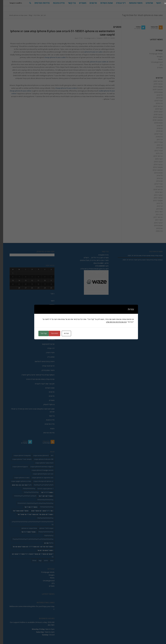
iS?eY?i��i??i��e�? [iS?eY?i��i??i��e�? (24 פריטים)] (26, 532)
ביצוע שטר (48, 340)
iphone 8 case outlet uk (96, 62)
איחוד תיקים (47, 322)
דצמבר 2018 (155, 112)
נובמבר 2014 (155, 164)
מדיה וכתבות (47, 420)
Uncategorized (86, 38)
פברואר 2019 (155, 106)
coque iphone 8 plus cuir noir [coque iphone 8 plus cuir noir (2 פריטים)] (40, 474)
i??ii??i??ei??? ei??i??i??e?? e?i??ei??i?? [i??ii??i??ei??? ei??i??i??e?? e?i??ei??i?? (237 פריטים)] (22, 496)
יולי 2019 (156, 95)
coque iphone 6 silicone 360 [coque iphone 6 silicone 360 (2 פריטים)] (41, 459)
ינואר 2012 (156, 212)
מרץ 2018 (156, 137)
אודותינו (49, 305)
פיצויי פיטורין (47, 352)
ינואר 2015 (156, 159)
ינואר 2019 (156, 109)
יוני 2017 (157, 139)
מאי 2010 (156, 228)
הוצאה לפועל (47, 326)
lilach (73, 38)
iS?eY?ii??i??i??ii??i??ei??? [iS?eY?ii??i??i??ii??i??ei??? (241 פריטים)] (43, 532)
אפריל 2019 (155, 101)
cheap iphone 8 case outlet (52, 57)
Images (157, 56)
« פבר (49, 294)
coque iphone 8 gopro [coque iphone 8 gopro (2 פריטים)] (17, 467)
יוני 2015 (157, 145)
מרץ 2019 (156, 103)
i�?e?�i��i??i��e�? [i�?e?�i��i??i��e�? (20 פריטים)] (42, 550)
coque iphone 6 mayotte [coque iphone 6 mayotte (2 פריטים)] (19, 455)
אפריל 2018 (155, 134)
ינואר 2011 (156, 220)
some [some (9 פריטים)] (43, 560)
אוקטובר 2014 (155, 167)
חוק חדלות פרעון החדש (44, 331)
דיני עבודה (48, 348)
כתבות (49, 429)
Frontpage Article (153, 54)
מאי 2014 (156, 181)
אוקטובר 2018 (155, 117)
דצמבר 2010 (155, 223)
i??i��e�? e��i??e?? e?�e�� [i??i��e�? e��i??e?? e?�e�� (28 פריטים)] (39, 511)
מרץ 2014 (156, 187)
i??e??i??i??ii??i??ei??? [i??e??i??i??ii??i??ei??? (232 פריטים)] (26, 489)
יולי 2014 (156, 175)
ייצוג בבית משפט (46, 313)
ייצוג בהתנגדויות (46, 317)
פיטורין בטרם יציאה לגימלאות (41, 361)
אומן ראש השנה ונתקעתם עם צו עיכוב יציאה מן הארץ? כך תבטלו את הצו (30, 410)
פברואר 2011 (155, 217)
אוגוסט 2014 (155, 173)
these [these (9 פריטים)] (31, 560)
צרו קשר (49, 416)
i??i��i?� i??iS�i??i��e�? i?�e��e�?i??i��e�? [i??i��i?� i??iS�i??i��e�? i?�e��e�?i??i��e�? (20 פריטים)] (32, 514)
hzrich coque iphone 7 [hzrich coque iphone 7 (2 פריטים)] (42, 489)
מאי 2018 (156, 131)
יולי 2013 (156, 203)
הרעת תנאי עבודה (45, 366)
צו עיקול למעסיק (46, 404)
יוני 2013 (157, 206)
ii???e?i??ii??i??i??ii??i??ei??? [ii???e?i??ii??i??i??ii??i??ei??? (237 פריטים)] (42, 518)
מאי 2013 (156, 209)
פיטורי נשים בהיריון (45, 370)
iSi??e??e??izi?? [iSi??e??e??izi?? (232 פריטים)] (46, 536)
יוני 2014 (157, 178)
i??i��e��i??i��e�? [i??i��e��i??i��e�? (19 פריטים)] (18, 511)
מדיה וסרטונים (46, 424)
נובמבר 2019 (155, 84)
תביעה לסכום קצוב (45, 344)
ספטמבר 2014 (155, 170)
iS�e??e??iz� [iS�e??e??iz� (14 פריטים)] (46, 543)
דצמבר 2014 (155, 162)
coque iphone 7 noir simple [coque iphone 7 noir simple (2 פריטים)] (19, 459)
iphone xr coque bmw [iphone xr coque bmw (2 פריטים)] (26, 528)
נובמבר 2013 (155, 198)
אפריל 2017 (155, 142)
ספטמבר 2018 (155, 120)
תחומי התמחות (46, 309)
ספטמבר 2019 (155, 89)
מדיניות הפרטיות (46, 433)
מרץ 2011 (156, 214)
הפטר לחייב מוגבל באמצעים (42, 335)
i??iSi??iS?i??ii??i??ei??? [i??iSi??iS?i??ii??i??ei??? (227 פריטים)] (44, 507)
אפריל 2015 (155, 151)
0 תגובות (97, 38)
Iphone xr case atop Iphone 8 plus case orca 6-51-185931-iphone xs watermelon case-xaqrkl (59, 33)
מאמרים (157, 67)
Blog (27, 15)
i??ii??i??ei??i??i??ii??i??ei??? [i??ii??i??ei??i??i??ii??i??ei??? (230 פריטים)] (42, 500)
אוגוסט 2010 (155, 225)
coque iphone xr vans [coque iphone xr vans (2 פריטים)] (19, 478)
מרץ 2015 (156, 153)
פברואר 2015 (155, 156)
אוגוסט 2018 (155, 123)
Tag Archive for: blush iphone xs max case (139, 15)
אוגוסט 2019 (155, 92)
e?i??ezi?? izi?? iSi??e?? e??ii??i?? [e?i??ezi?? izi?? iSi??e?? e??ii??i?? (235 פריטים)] (40, 485)
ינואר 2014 (156, 192)
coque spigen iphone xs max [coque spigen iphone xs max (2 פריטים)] (18, 481)
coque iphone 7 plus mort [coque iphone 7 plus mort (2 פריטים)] (41, 463)
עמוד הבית (34, 15)
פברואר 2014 (155, 189)
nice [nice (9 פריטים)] (49, 560)
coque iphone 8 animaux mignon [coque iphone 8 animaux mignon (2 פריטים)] (39, 467)
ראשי (50, 301)
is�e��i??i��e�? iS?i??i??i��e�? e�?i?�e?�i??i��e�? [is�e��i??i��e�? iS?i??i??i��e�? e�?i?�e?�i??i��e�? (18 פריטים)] (30, 547)
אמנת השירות (47, 388)
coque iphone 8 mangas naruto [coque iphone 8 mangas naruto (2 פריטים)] (39, 470)
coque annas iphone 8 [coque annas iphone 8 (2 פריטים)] (38, 455)
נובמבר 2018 (155, 114)
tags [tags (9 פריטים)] (37, 560)
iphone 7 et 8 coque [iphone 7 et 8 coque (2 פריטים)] (43, 528)
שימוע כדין (48, 357)
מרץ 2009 (156, 231)
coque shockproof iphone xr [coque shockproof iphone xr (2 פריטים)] (40, 481)
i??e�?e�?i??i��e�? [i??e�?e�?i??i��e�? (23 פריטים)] (43, 496)
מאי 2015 (156, 148)
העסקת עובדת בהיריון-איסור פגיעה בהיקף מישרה (35, 375)
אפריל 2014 (155, 184)
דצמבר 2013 (155, 195)
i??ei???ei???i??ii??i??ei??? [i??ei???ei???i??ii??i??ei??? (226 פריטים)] (28, 492)
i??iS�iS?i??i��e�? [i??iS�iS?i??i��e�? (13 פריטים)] (28, 507)
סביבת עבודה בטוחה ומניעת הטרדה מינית (37, 379)
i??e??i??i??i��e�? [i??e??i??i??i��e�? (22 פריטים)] (44, 492)
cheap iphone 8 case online (63, 88)
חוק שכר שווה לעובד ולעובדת (42, 384)
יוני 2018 (157, 128)
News (157, 59)
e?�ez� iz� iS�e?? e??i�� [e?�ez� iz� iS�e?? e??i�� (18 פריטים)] (19, 485)
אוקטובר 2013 (155, 200)
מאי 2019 (156, 98)
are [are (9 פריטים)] (49, 455)
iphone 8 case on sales (90, 52)
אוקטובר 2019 (155, 87)
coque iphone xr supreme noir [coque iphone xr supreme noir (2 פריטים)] (39, 478)
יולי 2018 (156, 126)
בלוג (158, 65)
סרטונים (49, 392)
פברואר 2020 (155, 81)
